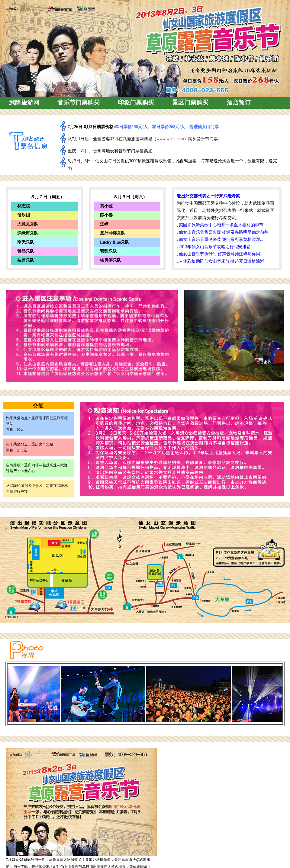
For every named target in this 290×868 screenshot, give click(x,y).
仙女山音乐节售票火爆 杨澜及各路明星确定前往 (224, 232)
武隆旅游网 (24, 102)
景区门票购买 (190, 102)
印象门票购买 (136, 102)
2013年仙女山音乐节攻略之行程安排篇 (215, 247)
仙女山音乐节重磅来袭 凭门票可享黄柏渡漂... (221, 240)
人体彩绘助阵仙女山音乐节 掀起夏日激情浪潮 (222, 261)
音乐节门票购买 (79, 102)
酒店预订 (239, 102)
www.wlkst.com (170, 139)
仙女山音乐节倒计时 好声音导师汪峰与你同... (221, 254)
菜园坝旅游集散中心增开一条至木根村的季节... (223, 225)
